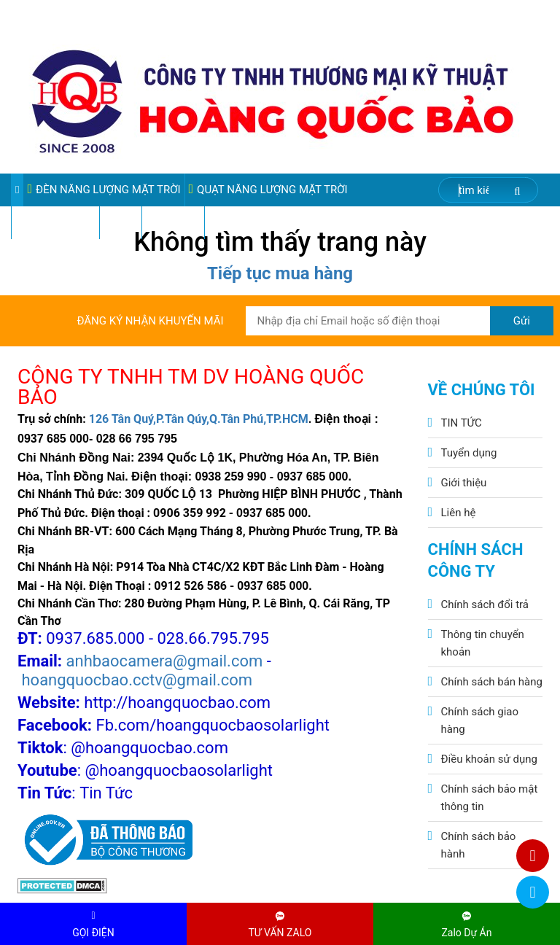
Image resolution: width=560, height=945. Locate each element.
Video (121, 222)
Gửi (522, 321)
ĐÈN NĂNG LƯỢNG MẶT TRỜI (104, 189)
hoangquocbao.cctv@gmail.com (137, 680)
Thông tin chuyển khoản (483, 643)
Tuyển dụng (469, 453)
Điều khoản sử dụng (489, 759)
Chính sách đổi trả (485, 604)
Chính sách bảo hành (479, 845)
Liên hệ (459, 513)
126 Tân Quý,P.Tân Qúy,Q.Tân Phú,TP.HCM (199, 419)
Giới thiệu (464, 483)
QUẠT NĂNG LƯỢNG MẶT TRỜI (268, 189)
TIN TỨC (462, 423)
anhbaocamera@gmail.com (165, 661)
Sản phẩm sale (55, 222)
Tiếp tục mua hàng (280, 273)
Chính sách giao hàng (480, 720)
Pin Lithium (173, 222)
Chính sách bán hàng (492, 682)
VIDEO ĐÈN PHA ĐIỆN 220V (276, 222)
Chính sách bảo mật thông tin (490, 798)
